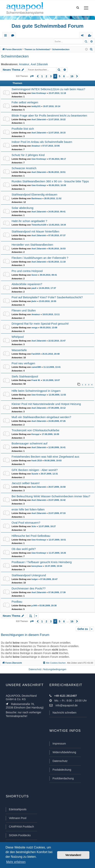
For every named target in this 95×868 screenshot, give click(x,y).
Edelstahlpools (18, 810)
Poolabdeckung (62, 770)
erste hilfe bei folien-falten (28, 510)
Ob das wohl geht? (24, 549)
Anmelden (10, 41)
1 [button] (42, 76)
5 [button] (60, 76)
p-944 (34, 606)
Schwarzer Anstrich (24, 168)
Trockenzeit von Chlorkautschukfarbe (35, 430)
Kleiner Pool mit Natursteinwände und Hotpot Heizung (46, 404)
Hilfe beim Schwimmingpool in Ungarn (36, 391)
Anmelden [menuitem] (83, 36)
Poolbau (17, 602)
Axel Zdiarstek (39, 64)
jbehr (34, 301)
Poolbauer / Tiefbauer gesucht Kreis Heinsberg (42, 562)
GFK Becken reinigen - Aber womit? (35, 470)
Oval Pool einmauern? (26, 523)
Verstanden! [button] (73, 855)
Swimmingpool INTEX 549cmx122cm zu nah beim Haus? (48, 89)
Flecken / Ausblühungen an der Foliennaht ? (40, 258)
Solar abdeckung (22, 208)
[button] (32, 76)
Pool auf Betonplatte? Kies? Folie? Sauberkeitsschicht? (47, 297)
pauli (34, 288)
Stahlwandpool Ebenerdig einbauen (34, 195)
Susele (35, 474)
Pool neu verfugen (23, 363)
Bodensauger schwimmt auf (29, 444)
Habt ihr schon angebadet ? (29, 221)
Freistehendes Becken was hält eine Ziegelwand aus (45, 457)
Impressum (59, 744)
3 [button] (51, 76)
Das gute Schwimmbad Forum (48, 26)
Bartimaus (37, 199)
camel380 (36, 367)
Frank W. (36, 380)
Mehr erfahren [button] (16, 862)
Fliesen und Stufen (24, 311)
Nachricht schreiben (64, 713)
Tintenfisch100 (39, 225)
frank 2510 (37, 461)
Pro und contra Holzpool (27, 271)
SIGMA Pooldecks (20, 835)
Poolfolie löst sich (23, 129)
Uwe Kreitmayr (39, 93)
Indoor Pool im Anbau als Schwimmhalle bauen (42, 142)
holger (35, 579)
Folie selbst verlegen (25, 102)
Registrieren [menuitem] (90, 36)
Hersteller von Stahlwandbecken (32, 245)
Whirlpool (18, 337)
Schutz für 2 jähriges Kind (28, 155)
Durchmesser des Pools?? (29, 589)
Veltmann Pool (18, 818)
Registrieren (27, 41)
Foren (13, 36)
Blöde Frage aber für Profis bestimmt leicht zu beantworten (49, 116)
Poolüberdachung (63, 779)
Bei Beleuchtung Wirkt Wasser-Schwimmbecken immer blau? (51, 496)
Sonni (34, 275)
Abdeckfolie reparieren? (27, 284)
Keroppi (36, 434)
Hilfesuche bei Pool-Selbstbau (31, 536)
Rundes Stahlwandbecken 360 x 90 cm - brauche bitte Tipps (50, 181)
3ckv (34, 527)
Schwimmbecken (15, 56)
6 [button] (64, 76)
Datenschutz (60, 761)
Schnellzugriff (6, 36)
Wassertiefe (19, 350)
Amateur (24, 64)
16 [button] (72, 76)
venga (35, 328)
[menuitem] (91, 50)
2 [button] (47, 76)
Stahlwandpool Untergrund (29, 575)
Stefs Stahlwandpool (25, 377)
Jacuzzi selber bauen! (26, 483)
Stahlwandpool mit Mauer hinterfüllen (35, 232)
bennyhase (37, 566)
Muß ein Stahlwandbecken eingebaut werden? (41, 417)
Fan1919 (36, 354)
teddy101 (36, 106)
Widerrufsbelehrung (64, 752)
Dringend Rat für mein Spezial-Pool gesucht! (40, 324)
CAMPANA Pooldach (21, 827)
